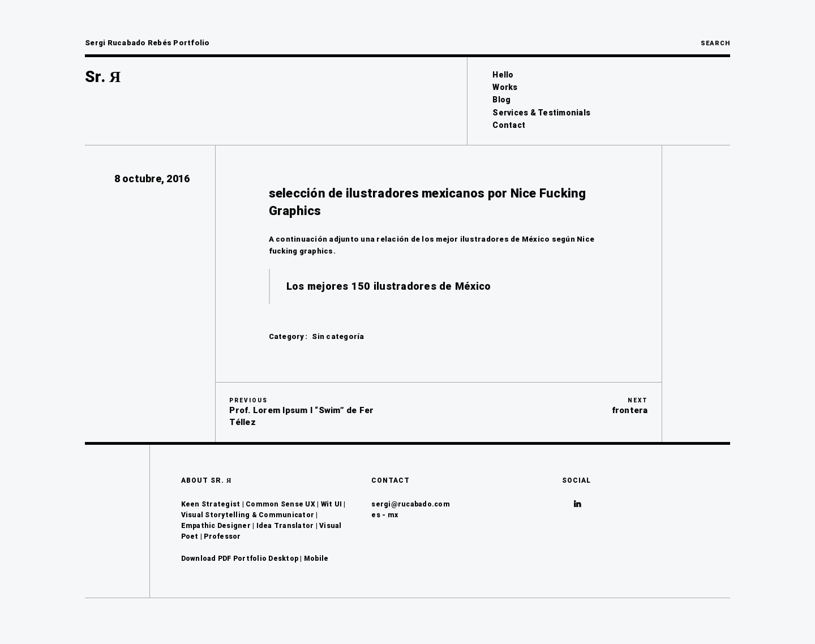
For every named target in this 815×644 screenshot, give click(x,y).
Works (505, 87)
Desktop (283, 559)
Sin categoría (338, 336)
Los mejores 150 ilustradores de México (389, 286)
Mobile (316, 559)
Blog (501, 100)
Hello (503, 75)
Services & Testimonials (541, 113)
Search (715, 43)
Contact (509, 125)
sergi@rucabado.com (411, 504)
